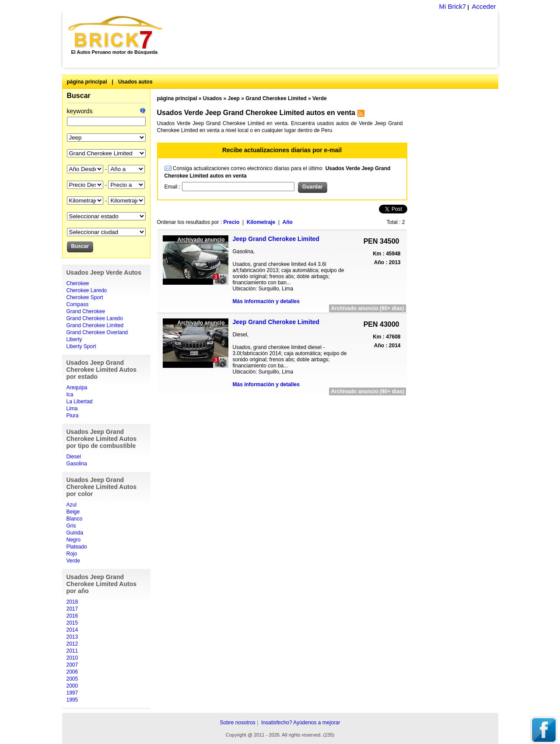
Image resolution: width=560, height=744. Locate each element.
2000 (72, 686)
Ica (70, 395)
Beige (73, 512)
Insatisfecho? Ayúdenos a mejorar (301, 723)
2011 (72, 651)
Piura (73, 416)
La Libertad (80, 402)
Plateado (77, 547)
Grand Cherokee (86, 311)
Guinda (75, 533)
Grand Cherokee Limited (95, 325)
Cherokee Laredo (87, 290)
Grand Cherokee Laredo (95, 318)
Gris (71, 526)
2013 (72, 637)
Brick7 (116, 32)
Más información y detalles (266, 301)
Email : (173, 187)
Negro (74, 540)
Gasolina (77, 464)
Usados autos (135, 82)
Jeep (234, 98)
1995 (72, 700)
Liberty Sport (81, 346)
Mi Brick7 (452, 6)
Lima (72, 409)
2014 (72, 630)
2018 (72, 602)
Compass (78, 304)
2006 (72, 672)
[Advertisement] (335, 39)
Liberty (74, 339)
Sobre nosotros (237, 723)
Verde (73, 561)
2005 (72, 679)
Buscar (79, 96)
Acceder (484, 6)
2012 (72, 644)
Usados (212, 98)
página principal (87, 82)
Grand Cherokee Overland (97, 332)
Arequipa (77, 388)
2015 (72, 623)
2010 (72, 658)
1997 (72, 693)
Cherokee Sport (85, 297)
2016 (72, 616)
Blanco (75, 519)
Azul (72, 505)
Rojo (72, 554)
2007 (72, 665)
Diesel (74, 457)
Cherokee (78, 283)
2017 (72, 609)
